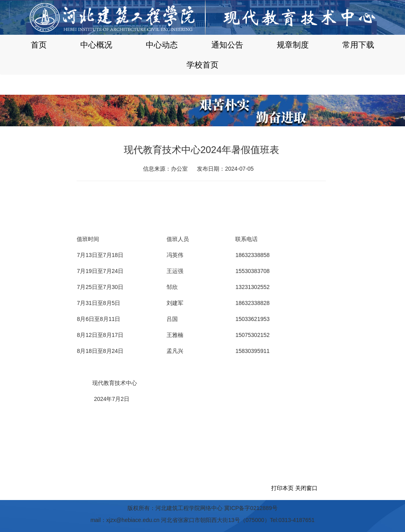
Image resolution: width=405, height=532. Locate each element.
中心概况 (96, 45)
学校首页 (202, 65)
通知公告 (227, 45)
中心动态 (162, 45)
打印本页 (282, 488)
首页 (39, 45)
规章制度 (293, 45)
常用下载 (358, 45)
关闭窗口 (306, 488)
